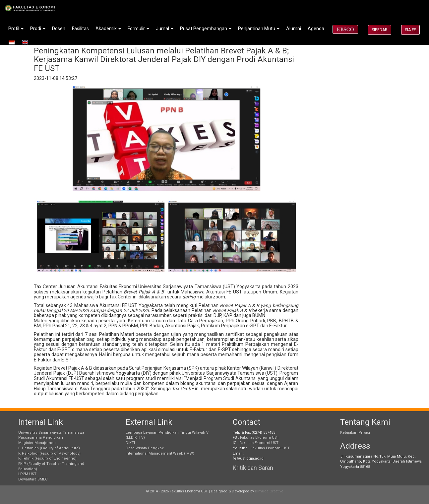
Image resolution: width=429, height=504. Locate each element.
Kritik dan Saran (253, 468)
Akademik (108, 29)
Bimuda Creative (269, 491)
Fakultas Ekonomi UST (260, 438)
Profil (16, 29)
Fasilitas (80, 29)
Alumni (294, 29)
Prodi (38, 29)
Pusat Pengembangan (206, 29)
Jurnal (165, 29)
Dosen (59, 29)
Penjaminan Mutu (259, 29)
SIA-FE (410, 30)
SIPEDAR (380, 30)
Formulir (138, 29)
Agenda (316, 29)
